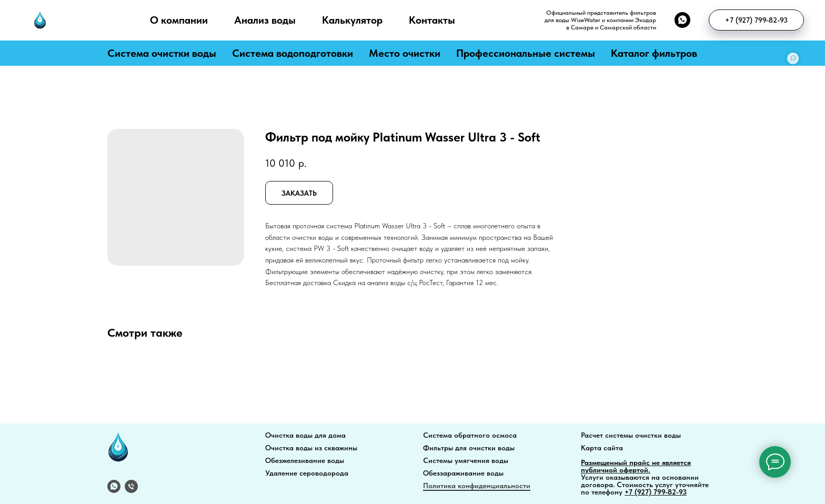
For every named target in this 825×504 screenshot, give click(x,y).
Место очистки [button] (405, 53)
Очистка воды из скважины (311, 448)
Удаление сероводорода (307, 473)
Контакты (432, 20)
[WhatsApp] (114, 486)
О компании (179, 20)
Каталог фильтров (654, 53)
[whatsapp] (682, 20)
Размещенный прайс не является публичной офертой (636, 466)
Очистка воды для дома (305, 435)
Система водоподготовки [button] (293, 53)
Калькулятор (352, 20)
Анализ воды (265, 20)
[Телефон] (131, 486)
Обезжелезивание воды (305, 460)
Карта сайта (602, 448)
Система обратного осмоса (470, 435)
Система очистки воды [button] (162, 53)
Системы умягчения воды (466, 460)
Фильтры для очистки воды (469, 448)
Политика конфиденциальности (477, 486)
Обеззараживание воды (463, 473)
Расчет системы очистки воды (631, 435)
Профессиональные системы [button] (526, 53)
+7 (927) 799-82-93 (656, 492)
